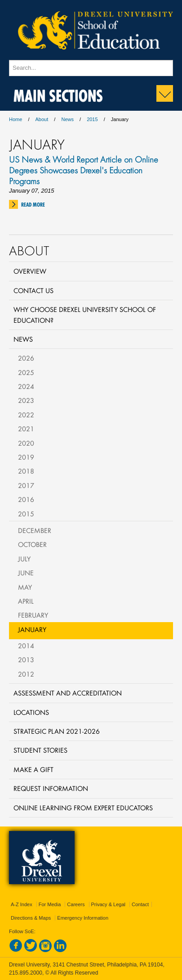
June (26, 573)
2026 (26, 358)
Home (16, 119)
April (26, 601)
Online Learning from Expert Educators (83, 808)
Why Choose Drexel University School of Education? (85, 314)
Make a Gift (33, 769)
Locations (31, 712)
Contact (140, 904)
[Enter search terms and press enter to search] (91, 68)
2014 (26, 646)
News (67, 119)
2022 (26, 415)
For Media (50, 904)
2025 (26, 372)
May (25, 587)
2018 (26, 471)
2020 (26, 443)
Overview (30, 271)
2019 (26, 457)
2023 (26, 400)
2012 (26, 674)
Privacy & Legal (108, 904)
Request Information (51, 788)
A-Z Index (22, 904)
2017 (26, 485)
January (32, 629)
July (24, 559)
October (32, 544)
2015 (92, 119)
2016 (26, 499)
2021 (26, 429)
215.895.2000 (26, 973)
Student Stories (40, 750)
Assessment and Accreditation (68, 693)
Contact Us (33, 290)
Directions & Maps (31, 918)
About (42, 119)
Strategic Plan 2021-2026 (57, 731)
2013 (26, 659)
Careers (76, 904)
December (35, 530)
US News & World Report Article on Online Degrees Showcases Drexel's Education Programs (84, 170)
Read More (33, 205)
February (33, 615)
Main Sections (58, 94)
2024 (26, 386)
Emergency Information (83, 918)
